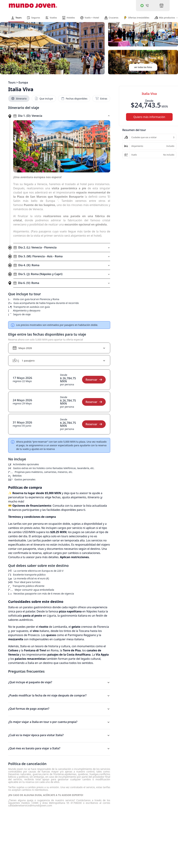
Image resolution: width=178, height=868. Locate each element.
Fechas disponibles (74, 98)
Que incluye (44, 98)
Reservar (94, 380)
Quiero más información (149, 117)
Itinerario (19, 98)
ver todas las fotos (143, 67)
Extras (101, 98)
